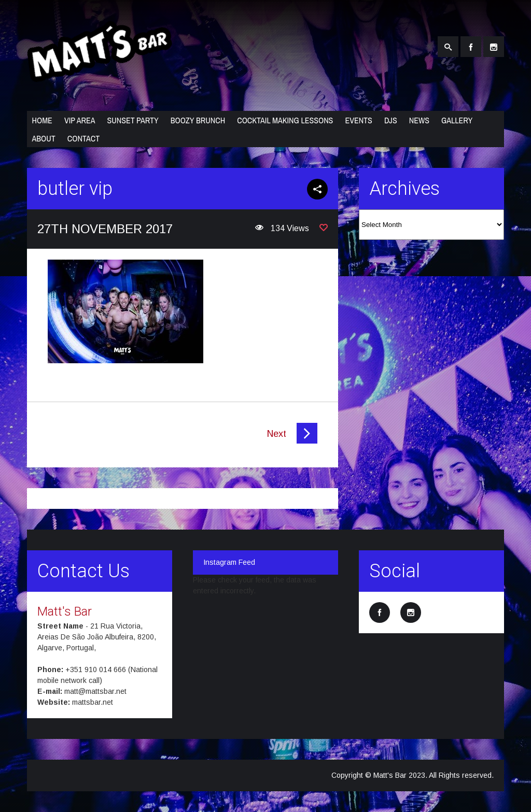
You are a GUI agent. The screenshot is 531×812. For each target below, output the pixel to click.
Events (359, 120)
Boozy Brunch (198, 120)
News (419, 120)
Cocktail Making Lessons (285, 120)
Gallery (457, 120)
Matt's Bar (65, 611)
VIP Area (80, 120)
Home (42, 120)
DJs (391, 120)
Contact (83, 138)
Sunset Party (132, 120)
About (44, 138)
